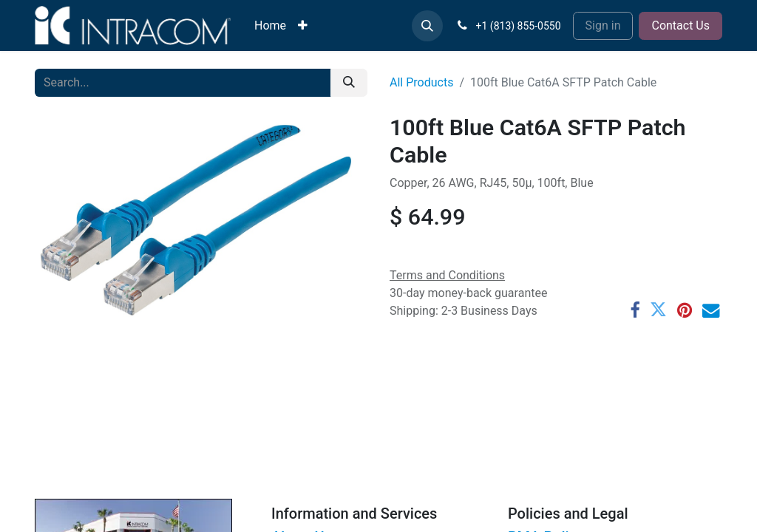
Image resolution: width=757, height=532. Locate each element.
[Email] (711, 310)
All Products (421, 82)
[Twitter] (658, 310)
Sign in (603, 25)
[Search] (349, 83)
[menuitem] (270, 26)
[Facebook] (635, 310)
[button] (427, 26)
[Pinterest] (685, 310)
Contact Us (680, 25)
